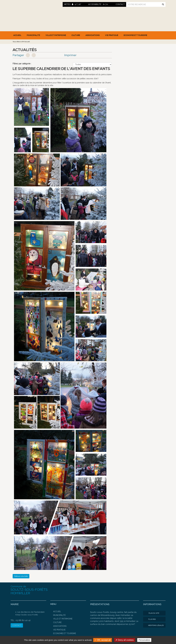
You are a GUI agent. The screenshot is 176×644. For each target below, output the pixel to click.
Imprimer (70, 55)
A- (107, 4)
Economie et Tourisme (135, 35)
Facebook (28, 55)
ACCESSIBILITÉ (95, 4)
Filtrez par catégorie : (22, 64)
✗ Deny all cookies (125, 640)
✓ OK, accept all (103, 640)
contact (120, 4)
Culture (76, 35)
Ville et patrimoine (56, 35)
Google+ (34, 55)
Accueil (17, 35)
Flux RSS (150, 619)
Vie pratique (112, 35)
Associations (93, 35)
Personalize (144, 640)
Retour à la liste (21, 576)
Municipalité (33, 35)
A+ (104, 4)
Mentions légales (154, 625)
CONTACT (17, 625)
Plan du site (152, 613)
